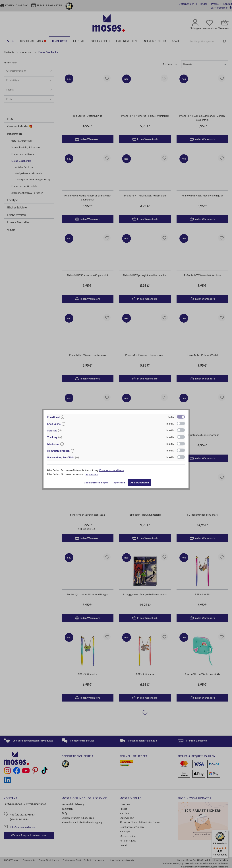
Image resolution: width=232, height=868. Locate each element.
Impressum (92, 474)
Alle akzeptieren (140, 482)
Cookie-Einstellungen (96, 482)
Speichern (119, 482)
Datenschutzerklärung (112, 470)
